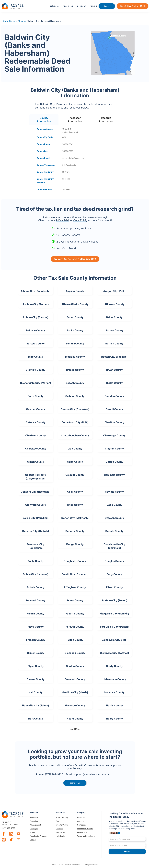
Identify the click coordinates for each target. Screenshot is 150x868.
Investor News (62, 825)
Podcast (59, 829)
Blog (58, 821)
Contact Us (82, 825)
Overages (34, 829)
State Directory (62, 817)
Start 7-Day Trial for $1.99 (133, 6)
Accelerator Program (38, 836)
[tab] (44, 120)
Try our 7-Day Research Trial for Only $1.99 (75, 259)
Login (107, 6)
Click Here (66, 179)
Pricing (93, 6)
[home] (13, 6)
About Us (81, 817)
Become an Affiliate (85, 829)
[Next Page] (75, 729)
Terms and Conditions (86, 836)
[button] (55, 6)
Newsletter (60, 832)
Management (35, 825)
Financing (34, 821)
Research (34, 817)
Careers (80, 821)
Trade (32, 832)
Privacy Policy (83, 832)
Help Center (61, 836)
